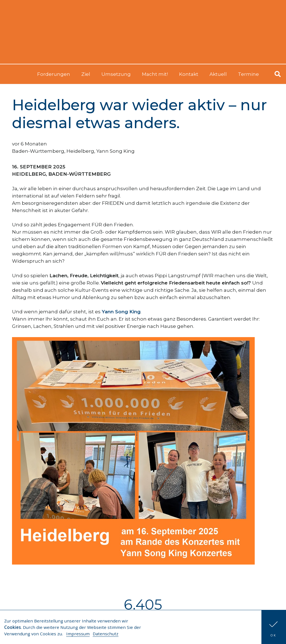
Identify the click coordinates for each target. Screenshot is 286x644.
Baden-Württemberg (38, 151)
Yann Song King (115, 151)
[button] (274, 627)
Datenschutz (106, 634)
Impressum (78, 634)
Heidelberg (80, 151)
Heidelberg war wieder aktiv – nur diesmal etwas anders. (140, 114)
